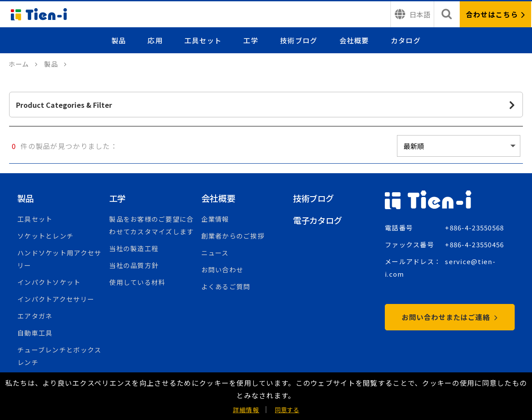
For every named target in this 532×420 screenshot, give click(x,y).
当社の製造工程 (134, 248)
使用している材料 (137, 282)
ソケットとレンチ (45, 236)
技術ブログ (299, 40)
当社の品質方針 (134, 265)
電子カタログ (319, 220)
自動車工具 (35, 333)
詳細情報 (246, 410)
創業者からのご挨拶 (233, 236)
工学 (251, 40)
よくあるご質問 (226, 286)
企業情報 (215, 219)
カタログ (406, 40)
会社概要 (354, 40)
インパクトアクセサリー (56, 299)
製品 (119, 40)
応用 (156, 40)
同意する (287, 410)
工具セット (203, 40)
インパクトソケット (49, 282)
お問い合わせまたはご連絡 (450, 317)
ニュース (215, 253)
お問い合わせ (222, 270)
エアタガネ (35, 316)
